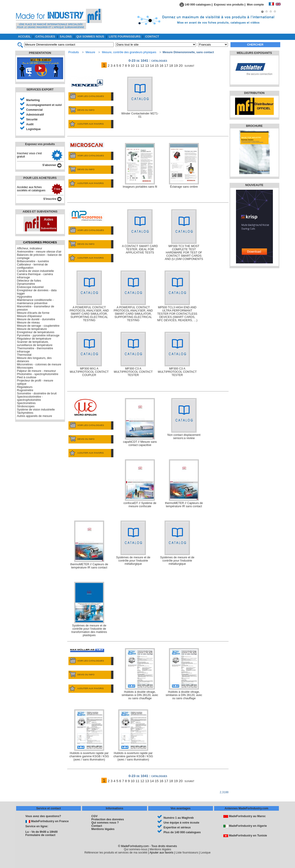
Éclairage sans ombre (184, 166)
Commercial (34, 110)
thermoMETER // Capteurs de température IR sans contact (184, 484)
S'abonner (52, 165)
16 (161, 66)
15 (157, 66)
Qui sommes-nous (136, 849)
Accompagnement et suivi (44, 105)
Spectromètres (26, 403)
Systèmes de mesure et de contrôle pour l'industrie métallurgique (133, 543)
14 (152, 66)
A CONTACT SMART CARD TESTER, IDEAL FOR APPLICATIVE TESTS (140, 232)
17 (166, 66)
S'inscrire (52, 199)
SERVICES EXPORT (40, 90)
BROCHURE (254, 126)
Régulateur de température (34, 339)
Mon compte (258, 5)
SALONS (66, 37)
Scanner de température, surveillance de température (35, 344)
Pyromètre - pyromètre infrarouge (38, 335)
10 (133, 66)
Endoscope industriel (30, 287)
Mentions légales (103, 829)
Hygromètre (25, 297)
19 (176, 66)
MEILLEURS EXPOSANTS (254, 53)
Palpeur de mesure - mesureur (37, 371)
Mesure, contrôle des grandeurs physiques (129, 52)
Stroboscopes (26, 406)
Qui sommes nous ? (105, 823)
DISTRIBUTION (254, 93)
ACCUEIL (24, 37)
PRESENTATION (40, 53)
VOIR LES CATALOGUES (86, 96)
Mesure (90, 52)
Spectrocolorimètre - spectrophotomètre (30, 398)
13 (147, 66)
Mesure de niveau (28, 323)
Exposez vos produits (229, 5)
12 (142, 66)
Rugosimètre (25, 390)
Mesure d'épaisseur (29, 316)
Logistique (34, 129)
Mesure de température (32, 329)
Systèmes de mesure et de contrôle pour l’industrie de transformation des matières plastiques (89, 609)
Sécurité (32, 119)
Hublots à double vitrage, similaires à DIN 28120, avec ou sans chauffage (140, 674)
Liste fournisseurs (187, 853)
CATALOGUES (45, 37)
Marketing (33, 100)
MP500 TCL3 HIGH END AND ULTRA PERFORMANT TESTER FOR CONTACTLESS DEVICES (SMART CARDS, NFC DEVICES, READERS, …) (177, 296)
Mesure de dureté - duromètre (36, 319)
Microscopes (25, 368)
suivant (190, 66)
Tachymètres (25, 413)
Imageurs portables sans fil (140, 166)
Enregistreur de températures (36, 332)
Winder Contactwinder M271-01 (140, 98)
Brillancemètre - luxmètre (33, 261)
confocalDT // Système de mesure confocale (140, 484)
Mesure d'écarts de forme (33, 313)
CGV (94, 816)
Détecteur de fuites (29, 281)
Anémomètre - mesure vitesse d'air (39, 252)
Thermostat (24, 355)
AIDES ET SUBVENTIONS (40, 212)
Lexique (206, 853)
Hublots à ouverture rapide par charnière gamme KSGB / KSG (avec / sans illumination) (89, 735)
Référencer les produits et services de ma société (116, 853)
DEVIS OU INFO (81, 110)
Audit (30, 124)
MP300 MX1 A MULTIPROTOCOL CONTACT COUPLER (89, 354)
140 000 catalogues (195, 5)
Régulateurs (25, 387)
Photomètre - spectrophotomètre (38, 374)
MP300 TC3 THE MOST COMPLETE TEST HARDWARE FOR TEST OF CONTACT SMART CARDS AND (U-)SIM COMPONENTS (184, 235)
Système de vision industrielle (36, 410)
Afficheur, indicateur (30, 248)
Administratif (35, 115)
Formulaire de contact (40, 835)
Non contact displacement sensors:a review (184, 419)
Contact (97, 826)
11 (137, 66)
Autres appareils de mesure (35, 416)
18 (171, 66)
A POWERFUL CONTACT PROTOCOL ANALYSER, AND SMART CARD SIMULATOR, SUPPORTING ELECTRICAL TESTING (89, 296)
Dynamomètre (26, 284)
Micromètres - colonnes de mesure (39, 364)
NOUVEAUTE (254, 185)
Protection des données (108, 819)
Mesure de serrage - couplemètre (38, 326)
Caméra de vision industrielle (35, 271)
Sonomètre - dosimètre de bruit (37, 393)
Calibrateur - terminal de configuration (32, 266)
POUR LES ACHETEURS (40, 178)
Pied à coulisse (27, 377)
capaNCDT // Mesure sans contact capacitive (140, 422)
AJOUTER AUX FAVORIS (86, 124)
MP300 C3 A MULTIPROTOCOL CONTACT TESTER (133, 354)
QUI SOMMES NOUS (90, 37)
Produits (74, 52)
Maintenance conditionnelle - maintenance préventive (35, 302)
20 (181, 66)
